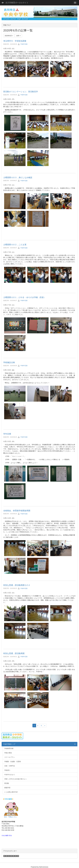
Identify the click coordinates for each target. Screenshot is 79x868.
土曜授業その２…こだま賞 (15, 245)
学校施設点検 (9, 362)
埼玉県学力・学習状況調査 (15, 41)
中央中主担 (23, 44)
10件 (18, 36)
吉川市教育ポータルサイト (17, 3)
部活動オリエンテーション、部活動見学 (21, 92)
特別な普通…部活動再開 (14, 653)
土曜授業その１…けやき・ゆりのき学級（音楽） (24, 297)
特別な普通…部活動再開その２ (17, 585)
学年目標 (7, 434)
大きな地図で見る (7, 836)
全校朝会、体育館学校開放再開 (17, 511)
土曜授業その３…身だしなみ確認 (18, 178)
